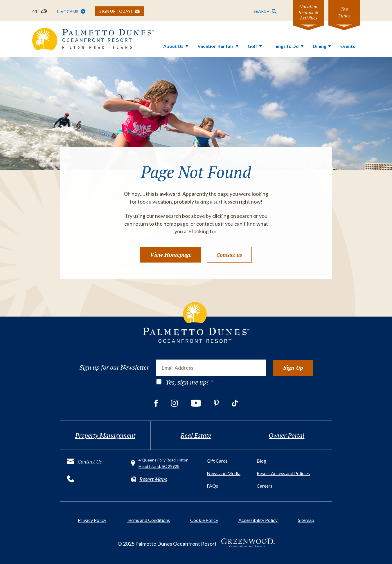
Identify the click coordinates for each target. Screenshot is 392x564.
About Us (173, 46)
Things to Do (285, 46)
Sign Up (293, 368)
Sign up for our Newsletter (114, 367)
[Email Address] (211, 368)
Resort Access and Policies (283, 474)
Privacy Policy (92, 520)
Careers (265, 486)
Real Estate (196, 435)
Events (348, 46)
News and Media (224, 474)
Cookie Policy (204, 520)
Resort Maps (153, 479)
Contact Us (90, 461)
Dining (320, 46)
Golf (252, 46)
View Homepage (171, 255)
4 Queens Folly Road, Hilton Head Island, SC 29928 (163, 463)
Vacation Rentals (216, 46)
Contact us (229, 255)
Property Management (105, 435)
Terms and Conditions (148, 520)
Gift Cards (217, 461)
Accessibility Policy (258, 520)
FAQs (212, 486)
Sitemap (306, 520)
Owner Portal (286, 435)
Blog (261, 461)
